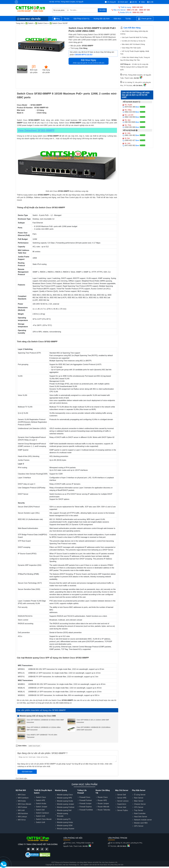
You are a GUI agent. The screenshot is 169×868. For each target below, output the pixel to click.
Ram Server (139, 798)
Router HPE (102, 800)
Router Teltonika (104, 810)
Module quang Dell (64, 810)
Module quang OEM (65, 825)
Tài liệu (129, 19)
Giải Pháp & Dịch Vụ (81, 19)
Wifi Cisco (22, 795)
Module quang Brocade (62, 815)
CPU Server (139, 807)
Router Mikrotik (103, 807)
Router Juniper (103, 804)
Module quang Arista (65, 822)
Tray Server (139, 810)
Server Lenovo (123, 801)
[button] (63, 45)
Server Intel (122, 807)
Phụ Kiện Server (139, 790)
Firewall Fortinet (86, 800)
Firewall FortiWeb (86, 810)
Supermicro (122, 804)
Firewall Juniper (85, 804)
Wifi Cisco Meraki (24, 804)
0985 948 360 (137, 7)
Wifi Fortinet (22, 807)
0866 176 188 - (133, 10)
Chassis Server (140, 804)
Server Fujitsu (123, 810)
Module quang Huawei (66, 829)
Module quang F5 (64, 819)
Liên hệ (133, 2)
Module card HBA (141, 823)
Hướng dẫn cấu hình (102, 19)
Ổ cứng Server (140, 795)
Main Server (139, 801)
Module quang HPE (65, 798)
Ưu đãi (150, 2)
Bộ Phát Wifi (21, 790)
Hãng (57, 19)
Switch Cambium (42, 813)
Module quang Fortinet (66, 807)
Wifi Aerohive (23, 813)
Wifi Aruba (22, 801)
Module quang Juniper (66, 804)
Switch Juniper (42, 807)
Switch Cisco (41, 797)
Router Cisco (103, 797)
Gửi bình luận (27, 772)
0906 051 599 (138, 12)
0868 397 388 (144, 10)
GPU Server (139, 826)
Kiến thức (117, 19)
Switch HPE (41, 800)
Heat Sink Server (141, 817)
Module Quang (61, 790)
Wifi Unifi (21, 810)
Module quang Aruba (65, 801)
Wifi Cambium (23, 798)
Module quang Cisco (65, 795)
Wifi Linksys (22, 817)
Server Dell (122, 795)
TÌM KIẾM (102, 10)
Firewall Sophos (86, 807)
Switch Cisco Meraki (44, 819)
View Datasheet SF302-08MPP (36, 130)
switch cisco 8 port (34, 746)
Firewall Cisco (85, 797)
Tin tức (67, 19)
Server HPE (122, 798)
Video (142, 2)
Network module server (143, 820)
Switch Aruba (41, 804)
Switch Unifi (41, 816)
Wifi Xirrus (22, 820)
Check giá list (145, 19)
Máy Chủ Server (122, 790)
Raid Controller (140, 813)
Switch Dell (40, 810)
